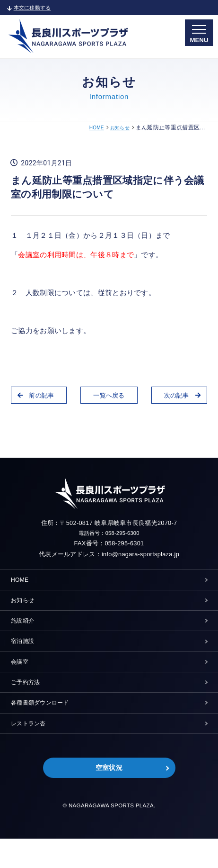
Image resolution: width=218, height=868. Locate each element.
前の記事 (40, 396)
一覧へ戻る (109, 396)
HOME (92, 127)
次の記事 (178, 396)
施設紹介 (24, 630)
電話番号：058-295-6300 (109, 534)
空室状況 (109, 796)
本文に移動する (33, 7)
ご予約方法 (28, 701)
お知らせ (118, 127)
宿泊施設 (24, 653)
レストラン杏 (31, 748)
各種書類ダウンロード (45, 724)
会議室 (21, 677)
